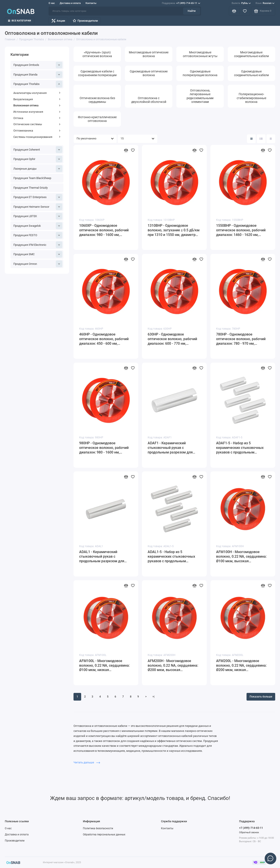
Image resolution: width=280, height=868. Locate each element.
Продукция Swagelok (38, 226)
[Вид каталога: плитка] (251, 139)
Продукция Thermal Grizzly (31, 188)
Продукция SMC (38, 254)
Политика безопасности (98, 828)
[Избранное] (245, 11)
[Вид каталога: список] (261, 139)
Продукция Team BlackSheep (32, 178)
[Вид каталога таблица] (271, 139)
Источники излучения (37, 112)
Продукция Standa (38, 75)
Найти (192, 11)
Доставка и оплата (70, 3)
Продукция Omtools (38, 65)
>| (153, 697)
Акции (58, 21)
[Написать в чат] (270, 858)
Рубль (241, 3)
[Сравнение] (234, 11)
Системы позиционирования (37, 137)
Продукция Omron (38, 264)
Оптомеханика (37, 131)
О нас (52, 3)
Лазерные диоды (38, 169)
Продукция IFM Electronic (38, 245)
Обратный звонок (249, 832)
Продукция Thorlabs (38, 84)
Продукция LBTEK (38, 216)
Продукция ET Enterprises (38, 197)
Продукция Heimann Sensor (38, 207)
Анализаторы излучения (37, 93)
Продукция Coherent (38, 149)
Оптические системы (37, 124)
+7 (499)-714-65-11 (181, 3)
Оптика (37, 118)
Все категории (20, 21)
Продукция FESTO (38, 235)
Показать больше (261, 697)
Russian (265, 3)
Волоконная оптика (37, 105)
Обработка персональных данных (104, 835)
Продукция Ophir (38, 159)
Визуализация (37, 99)
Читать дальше (87, 762)
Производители (85, 21)
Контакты (91, 3)
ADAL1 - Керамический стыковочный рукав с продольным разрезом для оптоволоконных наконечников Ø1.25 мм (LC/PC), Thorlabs (105, 557)
